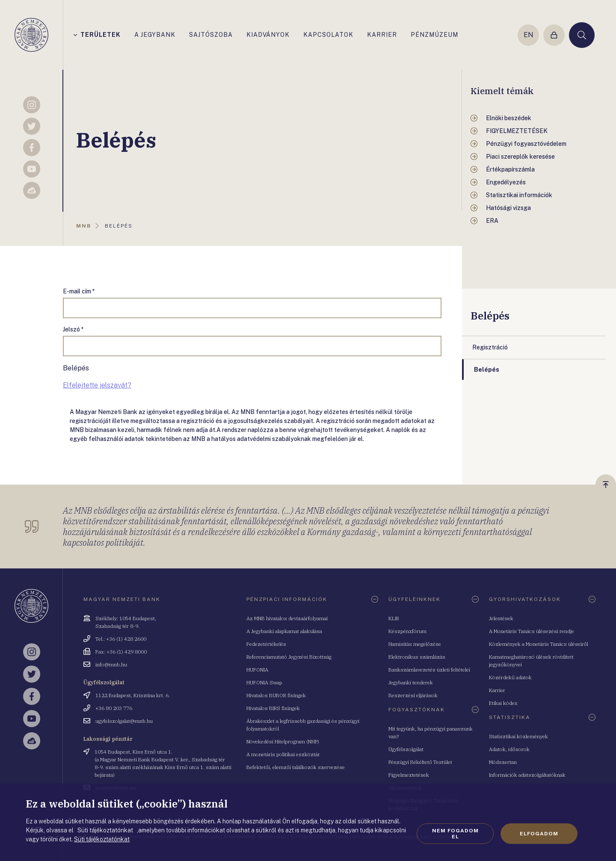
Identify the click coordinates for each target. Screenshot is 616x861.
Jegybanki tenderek (411, 682)
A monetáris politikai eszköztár (283, 754)
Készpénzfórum (407, 631)
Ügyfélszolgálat (406, 749)
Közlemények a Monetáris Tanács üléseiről (539, 644)
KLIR (394, 618)
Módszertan (503, 762)
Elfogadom (539, 834)
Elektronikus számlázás (417, 657)
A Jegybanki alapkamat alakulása (284, 631)
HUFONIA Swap (264, 682)
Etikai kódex (503, 703)
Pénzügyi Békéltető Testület (420, 762)
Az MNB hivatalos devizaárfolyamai (287, 618)
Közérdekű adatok (510, 677)
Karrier (497, 690)
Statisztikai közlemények (518, 736)
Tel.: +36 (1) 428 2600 (121, 639)
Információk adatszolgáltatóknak (527, 775)
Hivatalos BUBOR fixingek (276, 695)
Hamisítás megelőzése (415, 644)
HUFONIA (257, 670)
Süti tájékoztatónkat (102, 839)
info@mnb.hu (111, 664)
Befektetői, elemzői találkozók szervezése (296, 767)
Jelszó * (73, 329)
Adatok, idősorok (509, 749)
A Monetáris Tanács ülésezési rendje (532, 631)
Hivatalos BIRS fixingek (273, 708)
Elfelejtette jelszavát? (97, 385)
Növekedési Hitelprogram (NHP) (283, 741)
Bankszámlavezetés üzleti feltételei (429, 670)
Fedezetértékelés (266, 644)
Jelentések (501, 618)
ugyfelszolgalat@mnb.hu (124, 721)
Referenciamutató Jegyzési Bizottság (289, 657)
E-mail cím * (79, 291)
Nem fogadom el (455, 834)
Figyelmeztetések (409, 775)
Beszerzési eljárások (413, 695)
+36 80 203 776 (114, 708)
